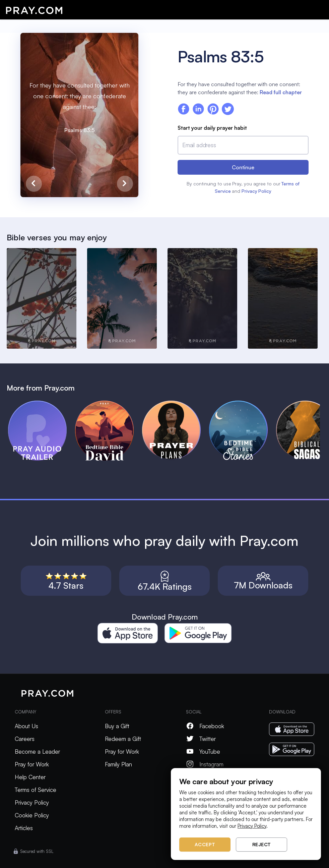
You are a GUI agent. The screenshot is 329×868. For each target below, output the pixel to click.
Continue (243, 167)
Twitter (201, 739)
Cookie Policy (32, 815)
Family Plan (118, 764)
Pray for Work (32, 764)
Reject (262, 844)
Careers (25, 739)
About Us (26, 726)
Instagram (205, 764)
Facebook (205, 726)
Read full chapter (281, 92)
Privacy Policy (256, 191)
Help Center (30, 777)
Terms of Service (36, 790)
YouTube (203, 751)
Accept (205, 844)
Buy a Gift (117, 726)
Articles (24, 828)
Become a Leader (37, 751)
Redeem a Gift (123, 739)
